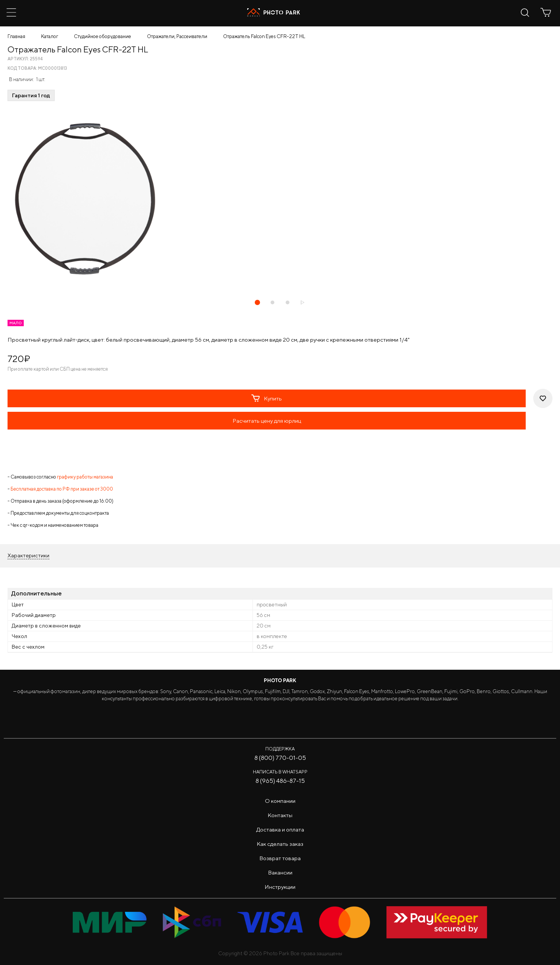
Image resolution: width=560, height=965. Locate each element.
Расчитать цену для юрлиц (267, 421)
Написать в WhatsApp (280, 772)
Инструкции (280, 887)
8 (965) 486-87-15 (280, 781)
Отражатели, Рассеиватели (177, 36)
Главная (16, 36)
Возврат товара (280, 858)
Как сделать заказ (280, 844)
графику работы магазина (85, 477)
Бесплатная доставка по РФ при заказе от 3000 (62, 489)
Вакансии (280, 872)
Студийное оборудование (103, 36)
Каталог (50, 36)
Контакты (280, 815)
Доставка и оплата (280, 829)
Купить (267, 398)
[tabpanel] (280, 199)
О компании (280, 801)
